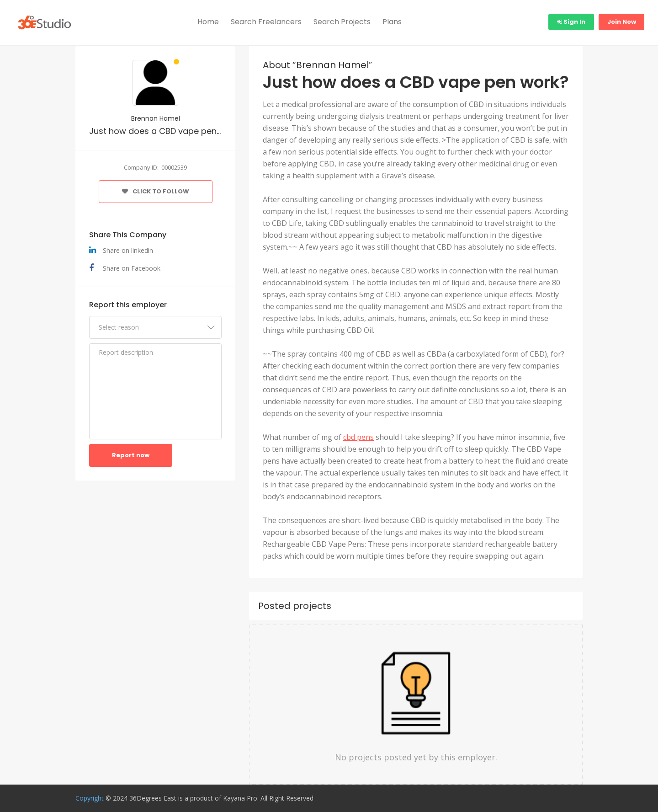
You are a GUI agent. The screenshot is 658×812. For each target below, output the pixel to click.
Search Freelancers (266, 22)
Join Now (622, 22)
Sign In (571, 22)
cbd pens (358, 437)
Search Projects (342, 22)
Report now (131, 455)
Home (208, 22)
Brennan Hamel (156, 118)
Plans (392, 22)
